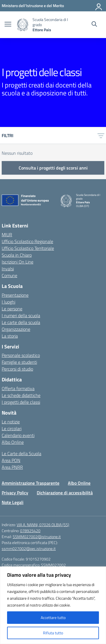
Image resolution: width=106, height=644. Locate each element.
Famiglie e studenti (19, 362)
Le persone (12, 309)
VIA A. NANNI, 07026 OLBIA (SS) (43, 525)
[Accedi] (99, 6)
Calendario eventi (18, 435)
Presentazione (15, 295)
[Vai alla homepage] (23, 25)
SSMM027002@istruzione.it (37, 537)
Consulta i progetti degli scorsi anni (53, 168)
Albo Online (13, 442)
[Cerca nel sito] (94, 25)
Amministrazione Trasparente (31, 483)
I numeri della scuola (21, 315)
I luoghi (8, 302)
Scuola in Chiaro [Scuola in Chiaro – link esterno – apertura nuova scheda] (17, 255)
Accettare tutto (53, 617)
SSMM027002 (53, 565)
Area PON (11, 460)
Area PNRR (12, 467)
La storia (10, 336)
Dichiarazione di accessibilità (65, 493)
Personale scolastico (21, 355)
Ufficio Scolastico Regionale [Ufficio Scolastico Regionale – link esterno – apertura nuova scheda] (27, 241)
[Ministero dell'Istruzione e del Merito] (33, 6)
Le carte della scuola (21, 322)
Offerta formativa (18, 388)
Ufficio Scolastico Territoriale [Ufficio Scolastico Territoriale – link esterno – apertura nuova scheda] (28, 248)
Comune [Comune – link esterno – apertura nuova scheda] (9, 275)
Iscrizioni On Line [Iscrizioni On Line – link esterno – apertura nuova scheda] (18, 262)
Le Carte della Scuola (21, 453)
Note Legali (13, 502)
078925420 (30, 531)
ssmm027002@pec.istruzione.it (29, 548)
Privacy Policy (15, 493)
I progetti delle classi (21, 402)
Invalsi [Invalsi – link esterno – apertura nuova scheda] (8, 269)
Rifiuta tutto (53, 633)
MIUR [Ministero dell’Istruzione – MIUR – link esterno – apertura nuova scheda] (7, 235)
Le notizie (11, 422)
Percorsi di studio (17, 369)
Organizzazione (16, 329)
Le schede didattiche (21, 395)
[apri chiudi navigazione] (8, 25)
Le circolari (12, 428)
